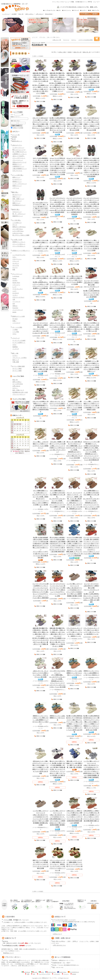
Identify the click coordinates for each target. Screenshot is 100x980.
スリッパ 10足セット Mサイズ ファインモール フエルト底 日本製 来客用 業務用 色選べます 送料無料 (74, 817)
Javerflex (15, 281)
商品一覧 (21, 14)
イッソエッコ (16, 301)
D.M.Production (51, 972)
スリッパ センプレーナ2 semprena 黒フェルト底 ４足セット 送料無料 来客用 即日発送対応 (74, 206)
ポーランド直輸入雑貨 (18, 366)
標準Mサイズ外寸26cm (19, 227)
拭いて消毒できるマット (20, 152)
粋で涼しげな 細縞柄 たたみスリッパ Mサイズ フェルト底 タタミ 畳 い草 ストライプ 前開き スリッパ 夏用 (74, 81)
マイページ (66, 40)
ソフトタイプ (16, 323)
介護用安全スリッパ (18, 166)
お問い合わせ (39, 14)
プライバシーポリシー (19, 394)
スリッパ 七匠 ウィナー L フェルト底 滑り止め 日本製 (91, 124)
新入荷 (14, 139)
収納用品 (15, 347)
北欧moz (15, 306)
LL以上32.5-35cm (17, 233)
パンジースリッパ (18, 310)
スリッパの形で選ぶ (18, 175)
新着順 (70, 52)
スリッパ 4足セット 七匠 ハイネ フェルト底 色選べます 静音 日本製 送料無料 (57, 769)
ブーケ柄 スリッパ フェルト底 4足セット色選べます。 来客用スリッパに (74, 632)
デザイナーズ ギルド (18, 297)
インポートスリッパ (18, 148)
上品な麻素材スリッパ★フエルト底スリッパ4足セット (40, 720)
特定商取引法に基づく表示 (20, 392)
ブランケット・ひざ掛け (20, 358)
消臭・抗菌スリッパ (18, 199)
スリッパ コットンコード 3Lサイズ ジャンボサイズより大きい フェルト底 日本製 (57, 679)
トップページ (6, 14)
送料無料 (14, 137)
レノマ (14, 287)
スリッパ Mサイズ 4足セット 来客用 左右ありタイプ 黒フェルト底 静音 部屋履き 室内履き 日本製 (57, 819)
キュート (15, 268)
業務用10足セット (17, 141)
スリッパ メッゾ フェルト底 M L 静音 (57, 590)
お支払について (56, 934)
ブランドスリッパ (18, 160)
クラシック (16, 261)
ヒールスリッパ (17, 179)
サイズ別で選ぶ (16, 220)
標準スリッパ (16, 177)
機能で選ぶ (15, 192)
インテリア (16, 349)
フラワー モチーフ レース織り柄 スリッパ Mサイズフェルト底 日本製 (74, 365)
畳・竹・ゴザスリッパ (19, 214)
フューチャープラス (43, 974)
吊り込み (15, 319)
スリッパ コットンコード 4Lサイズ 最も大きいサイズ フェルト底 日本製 (74, 450)
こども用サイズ (17, 223)
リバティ (15, 295)
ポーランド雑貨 (17, 371)
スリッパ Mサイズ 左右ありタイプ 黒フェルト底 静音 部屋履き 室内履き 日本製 (74, 590)
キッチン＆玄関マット (19, 343)
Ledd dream (26, 972)
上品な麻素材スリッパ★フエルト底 (57, 718)
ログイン (15, 388)
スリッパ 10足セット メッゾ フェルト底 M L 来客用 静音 (91, 546)
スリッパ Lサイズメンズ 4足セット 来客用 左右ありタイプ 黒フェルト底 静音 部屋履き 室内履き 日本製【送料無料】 (91, 769)
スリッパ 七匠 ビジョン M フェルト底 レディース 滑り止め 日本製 (74, 124)
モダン (14, 257)
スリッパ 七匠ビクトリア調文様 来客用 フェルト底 (40, 245)
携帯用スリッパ (17, 164)
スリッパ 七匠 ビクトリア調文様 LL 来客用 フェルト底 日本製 (74, 164)
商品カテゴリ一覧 (36, 43)
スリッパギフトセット (19, 158)
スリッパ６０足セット (19, 246)
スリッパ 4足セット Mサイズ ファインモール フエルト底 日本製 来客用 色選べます (91, 817)
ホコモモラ (16, 293)
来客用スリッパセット (19, 242)
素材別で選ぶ (16, 209)
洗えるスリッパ (17, 195)
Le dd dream (16, 276)
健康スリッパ (16, 203)
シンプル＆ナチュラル (19, 255)
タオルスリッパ (17, 212)
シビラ (14, 291)
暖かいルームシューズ (19, 150)
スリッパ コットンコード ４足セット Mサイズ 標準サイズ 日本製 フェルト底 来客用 (40, 499)
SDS (14, 304)
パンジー (65, 974)
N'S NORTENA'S (73, 972)
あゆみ (14, 312)
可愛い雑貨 (16, 362)
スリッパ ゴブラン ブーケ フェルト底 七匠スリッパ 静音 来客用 (40, 209)
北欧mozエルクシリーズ (19, 162)
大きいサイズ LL (17, 171)
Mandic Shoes (16, 283)
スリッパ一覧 (16, 135)
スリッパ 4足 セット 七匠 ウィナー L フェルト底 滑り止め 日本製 (74, 724)
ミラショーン (16, 285)
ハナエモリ (56, 974)
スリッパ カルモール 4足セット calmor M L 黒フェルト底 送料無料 (91, 289)
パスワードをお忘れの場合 (86, 40)
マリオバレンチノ (18, 289)
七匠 (14, 299)
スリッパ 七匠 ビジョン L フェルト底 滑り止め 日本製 (40, 124)
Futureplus (15, 308)
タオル (14, 334)
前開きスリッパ (17, 186)
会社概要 (14, 14)
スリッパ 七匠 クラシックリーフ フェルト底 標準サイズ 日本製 (74, 280)
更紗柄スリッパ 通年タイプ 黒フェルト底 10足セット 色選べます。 (74, 327)
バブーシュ (16, 188)
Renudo (15, 278)
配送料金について (8, 953)
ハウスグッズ (16, 338)
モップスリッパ (17, 201)
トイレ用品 (16, 332)
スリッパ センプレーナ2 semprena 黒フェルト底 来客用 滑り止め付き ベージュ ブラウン (91, 206)
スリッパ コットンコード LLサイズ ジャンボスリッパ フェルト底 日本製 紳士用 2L (91, 452)
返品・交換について (18, 390)
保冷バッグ (16, 360)
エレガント (16, 263)
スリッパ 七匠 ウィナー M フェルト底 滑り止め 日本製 (40, 767)
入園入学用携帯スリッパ (20, 169)
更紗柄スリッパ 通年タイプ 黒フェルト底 (91, 327)
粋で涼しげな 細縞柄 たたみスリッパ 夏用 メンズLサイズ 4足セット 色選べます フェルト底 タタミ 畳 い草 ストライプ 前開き (40, 83)
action (41, 972)
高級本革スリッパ (18, 216)
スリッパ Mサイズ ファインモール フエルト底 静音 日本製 (40, 864)
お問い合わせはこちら (59, 945)
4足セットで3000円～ (19, 156)
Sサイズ (15, 225)
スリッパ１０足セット (19, 244)
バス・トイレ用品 (17, 327)
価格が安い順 (77, 52)
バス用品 (15, 330)
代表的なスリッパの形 (18, 316)
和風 (14, 270)
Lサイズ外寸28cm (18, 229)
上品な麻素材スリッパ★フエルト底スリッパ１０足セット (74, 673)
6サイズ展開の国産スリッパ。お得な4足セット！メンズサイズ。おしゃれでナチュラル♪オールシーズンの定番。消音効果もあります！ (74, 501)
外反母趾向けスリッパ (19, 205)
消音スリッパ (16, 197)
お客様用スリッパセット (20, 154)
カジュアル (16, 265)
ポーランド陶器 (17, 369)
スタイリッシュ (17, 259)
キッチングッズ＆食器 (19, 341)
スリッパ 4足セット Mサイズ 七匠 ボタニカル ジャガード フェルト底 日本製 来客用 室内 (40, 548)
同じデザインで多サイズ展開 (21, 235)
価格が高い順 (87, 52)
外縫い (14, 321)
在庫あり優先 (62, 52)
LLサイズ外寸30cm (18, 231)
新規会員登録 (49, 14)
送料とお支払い (30, 14)
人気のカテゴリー (17, 145)
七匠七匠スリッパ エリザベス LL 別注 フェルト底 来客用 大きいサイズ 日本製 (57, 166)
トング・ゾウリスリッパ (20, 184)
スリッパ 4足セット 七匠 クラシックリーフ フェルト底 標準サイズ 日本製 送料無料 (57, 282)
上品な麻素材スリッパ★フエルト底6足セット (91, 673)
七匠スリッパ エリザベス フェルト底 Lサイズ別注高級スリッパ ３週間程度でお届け (91, 406)
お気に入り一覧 (57, 40)
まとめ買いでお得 (17, 240)
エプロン (15, 356)
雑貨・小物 (15, 353)
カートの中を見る (18, 384)
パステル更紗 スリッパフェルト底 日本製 (57, 404)
